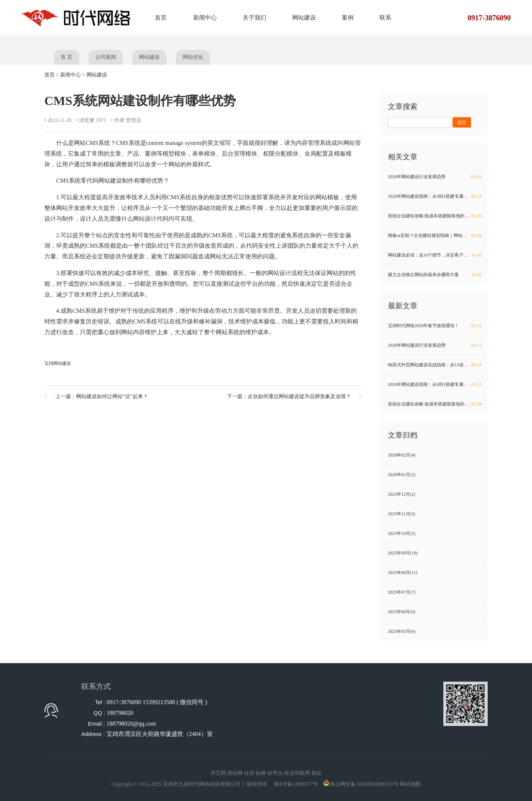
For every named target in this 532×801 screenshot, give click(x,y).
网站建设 (304, 18)
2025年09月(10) (403, 553)
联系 (385, 18)
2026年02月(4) (402, 455)
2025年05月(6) (402, 631)
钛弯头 (275, 773)
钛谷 (249, 773)
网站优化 (193, 57)
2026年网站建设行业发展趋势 (435, 177)
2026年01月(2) (402, 475)
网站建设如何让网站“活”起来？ (112, 396)
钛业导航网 (297, 773)
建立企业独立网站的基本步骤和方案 (435, 275)
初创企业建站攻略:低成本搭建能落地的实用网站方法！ (438, 216)
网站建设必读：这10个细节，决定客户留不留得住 (437, 255)
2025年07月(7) (402, 592)
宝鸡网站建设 (58, 363)
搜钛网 (235, 773)
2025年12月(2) (402, 494)
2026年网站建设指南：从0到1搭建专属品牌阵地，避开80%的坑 (438, 196)
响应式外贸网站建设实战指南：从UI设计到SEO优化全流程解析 (438, 365)
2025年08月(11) (403, 573)
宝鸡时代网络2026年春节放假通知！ (435, 326)
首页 (161, 18)
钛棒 (261, 773)
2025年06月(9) (402, 612)
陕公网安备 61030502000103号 (364, 784)
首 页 (66, 57)
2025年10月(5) (402, 533)
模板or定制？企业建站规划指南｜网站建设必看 (435, 235)
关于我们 (255, 18)
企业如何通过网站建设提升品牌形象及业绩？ (299, 396)
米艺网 (218, 773)
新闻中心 (205, 18)
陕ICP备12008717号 (296, 784)
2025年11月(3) (402, 514)
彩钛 (317, 773)
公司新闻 (106, 57)
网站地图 (410, 784)
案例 (348, 18)
